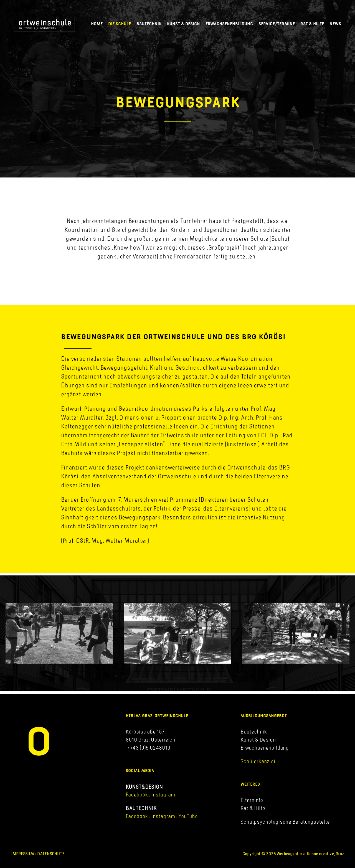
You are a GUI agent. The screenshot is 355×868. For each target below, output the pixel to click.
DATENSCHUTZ (51, 854)
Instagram (163, 795)
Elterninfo (252, 800)
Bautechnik (149, 24)
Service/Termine (277, 24)
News (335, 24)
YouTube (188, 816)
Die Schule (120, 24)
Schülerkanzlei (258, 761)
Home (97, 24)
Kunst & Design (183, 24)
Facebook (137, 795)
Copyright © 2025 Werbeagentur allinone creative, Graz (293, 854)
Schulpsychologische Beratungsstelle (285, 822)
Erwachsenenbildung (229, 24)
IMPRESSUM (22, 854)
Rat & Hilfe (312, 24)
